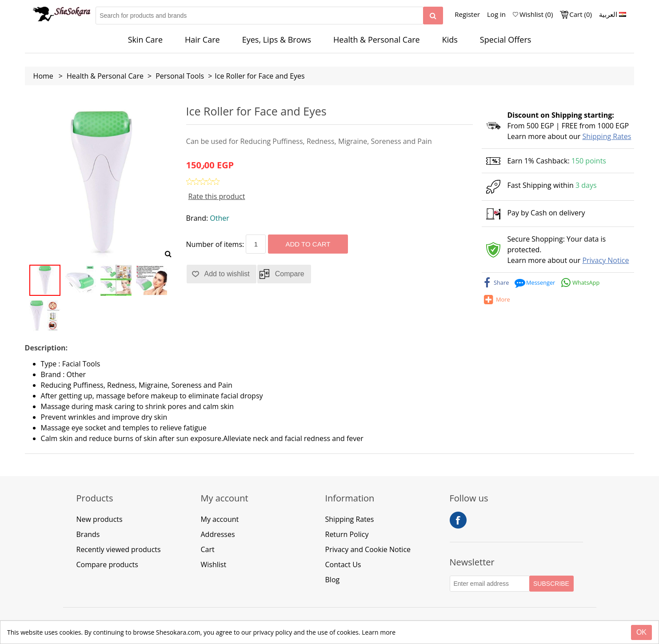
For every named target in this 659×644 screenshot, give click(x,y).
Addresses (218, 534)
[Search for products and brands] (260, 16)
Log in (496, 14)
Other (219, 218)
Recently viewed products (119, 549)
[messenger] (535, 282)
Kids (450, 40)
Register (467, 14)
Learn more (379, 632)
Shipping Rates (607, 136)
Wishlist (214, 564)
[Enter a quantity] (256, 244)
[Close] (641, 632)
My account (220, 519)
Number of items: (215, 244)
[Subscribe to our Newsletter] (490, 584)
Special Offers (506, 40)
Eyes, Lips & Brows (277, 40)
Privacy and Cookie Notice (368, 549)
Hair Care (202, 40)
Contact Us (343, 564)
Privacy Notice (605, 260)
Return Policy (347, 534)
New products (100, 519)
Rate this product (217, 196)
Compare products (107, 564)
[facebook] (496, 282)
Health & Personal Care (377, 40)
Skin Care (145, 40)
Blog (333, 580)
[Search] (433, 16)
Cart (208, 549)
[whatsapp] (581, 282)
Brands (88, 534)
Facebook (458, 520)
